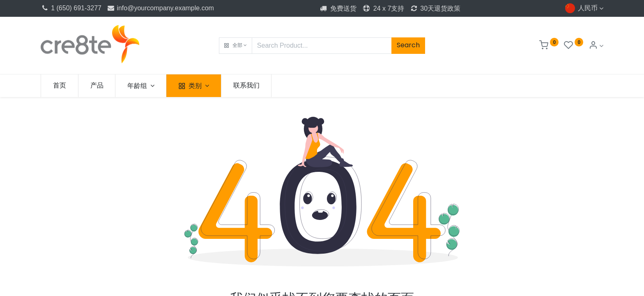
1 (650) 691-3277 (71, 8)
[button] (236, 46)
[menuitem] (60, 86)
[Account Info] (596, 46)
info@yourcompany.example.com (160, 8)
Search (408, 45)
